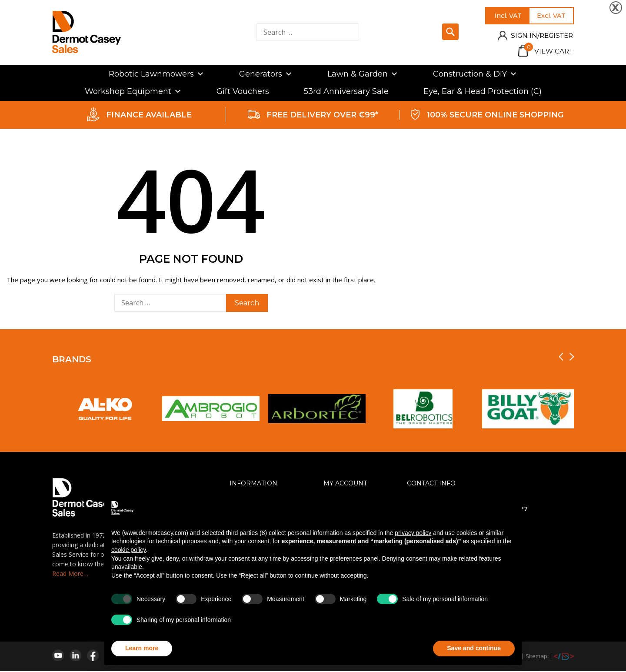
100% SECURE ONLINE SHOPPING (495, 116)
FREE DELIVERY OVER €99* (322, 116)
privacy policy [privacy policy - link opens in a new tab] (413, 533)
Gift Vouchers (243, 92)
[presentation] (561, 358)
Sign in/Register (538, 37)
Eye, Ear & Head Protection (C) (483, 92)
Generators (266, 75)
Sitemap (536, 657)
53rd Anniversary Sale (346, 92)
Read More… (70, 574)
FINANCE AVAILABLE (149, 116)
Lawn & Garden (363, 75)
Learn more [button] (142, 648)
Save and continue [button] (474, 648)
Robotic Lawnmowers (156, 75)
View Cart (546, 52)
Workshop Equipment (133, 92)
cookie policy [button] (128, 550)
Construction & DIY (475, 75)
